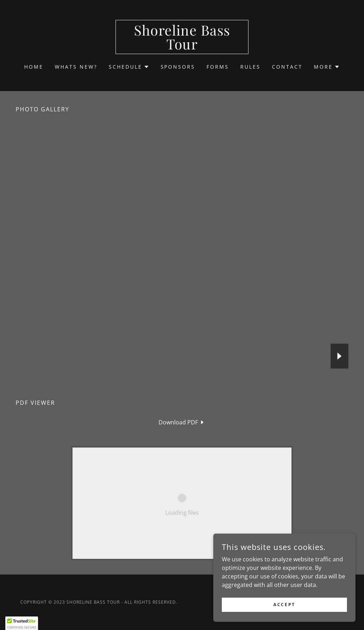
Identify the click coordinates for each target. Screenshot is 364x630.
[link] (182, 47)
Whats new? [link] (76, 67)
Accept (284, 605)
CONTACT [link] (287, 67)
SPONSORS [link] (178, 67)
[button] (129, 67)
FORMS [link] (218, 67)
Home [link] (34, 67)
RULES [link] (250, 67)
